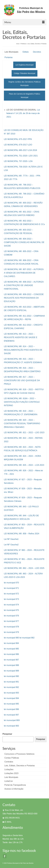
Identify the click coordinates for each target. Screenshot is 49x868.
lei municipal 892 (11, 687)
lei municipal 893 (11, 693)
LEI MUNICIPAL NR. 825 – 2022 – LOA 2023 (24, 465)
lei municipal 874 (11, 605)
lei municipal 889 (11, 671)
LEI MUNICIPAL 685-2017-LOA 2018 (20, 150)
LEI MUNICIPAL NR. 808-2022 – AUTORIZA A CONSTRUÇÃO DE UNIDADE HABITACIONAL (24, 285)
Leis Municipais (11, 52)
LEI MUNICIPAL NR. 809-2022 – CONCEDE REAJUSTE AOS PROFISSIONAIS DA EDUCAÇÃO (24, 298)
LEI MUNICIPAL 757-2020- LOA (18, 161)
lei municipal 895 (11, 704)
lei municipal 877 (11, 621)
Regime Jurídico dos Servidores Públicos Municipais (24, 84)
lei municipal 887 (11, 660)
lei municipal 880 (11, 638)
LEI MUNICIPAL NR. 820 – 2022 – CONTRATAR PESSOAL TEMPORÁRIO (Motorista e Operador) (22, 423)
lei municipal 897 (11, 715)
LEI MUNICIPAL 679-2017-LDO (18, 145)
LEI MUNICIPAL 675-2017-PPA (18, 139)
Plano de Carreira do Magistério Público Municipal (24, 96)
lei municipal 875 (11, 610)
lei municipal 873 (11, 599)
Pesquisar (7, 734)
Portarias (9, 57)
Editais (26, 52)
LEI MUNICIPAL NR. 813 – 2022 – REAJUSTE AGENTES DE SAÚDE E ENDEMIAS (21, 337)
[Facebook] (5, 856)
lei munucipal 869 (12, 720)
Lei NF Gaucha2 (11, 545)
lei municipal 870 (11, 583)
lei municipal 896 (11, 709)
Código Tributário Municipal (25, 73)
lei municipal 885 (11, 649)
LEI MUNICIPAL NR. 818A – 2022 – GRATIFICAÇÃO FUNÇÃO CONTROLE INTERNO (22, 402)
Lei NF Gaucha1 (11, 539)
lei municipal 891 (11, 682)
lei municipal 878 (11, 627)
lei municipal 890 (11, 676)
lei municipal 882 (27, 638)
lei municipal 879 (11, 632)
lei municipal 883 (11, 726)
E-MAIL (7, 822)
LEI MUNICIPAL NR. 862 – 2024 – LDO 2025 (24, 568)
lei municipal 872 (11, 594)
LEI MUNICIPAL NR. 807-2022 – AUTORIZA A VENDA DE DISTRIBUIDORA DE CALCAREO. (24, 273)
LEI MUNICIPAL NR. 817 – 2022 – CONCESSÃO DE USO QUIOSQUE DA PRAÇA (22, 380)
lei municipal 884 (11, 643)
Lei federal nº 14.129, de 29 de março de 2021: (23, 113)
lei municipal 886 (11, 654)
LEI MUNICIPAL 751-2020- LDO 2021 (21, 156)
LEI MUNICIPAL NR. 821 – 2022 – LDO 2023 (24, 432)
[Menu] (24, 22)
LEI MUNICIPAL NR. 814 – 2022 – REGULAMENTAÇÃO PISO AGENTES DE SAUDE (23, 350)
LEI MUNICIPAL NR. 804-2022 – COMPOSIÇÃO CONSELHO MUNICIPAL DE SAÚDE (24, 242)
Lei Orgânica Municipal (24, 65)
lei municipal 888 (11, 665)
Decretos (37, 52)
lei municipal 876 (11, 616)
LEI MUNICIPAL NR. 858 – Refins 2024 (22, 534)
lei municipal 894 (11, 698)
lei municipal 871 (11, 588)
